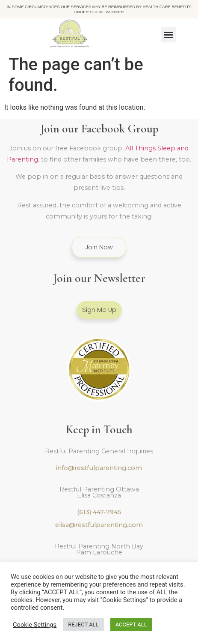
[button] (168, 35)
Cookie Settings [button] (35, 625)
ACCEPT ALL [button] (131, 625)
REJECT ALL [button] (83, 625)
